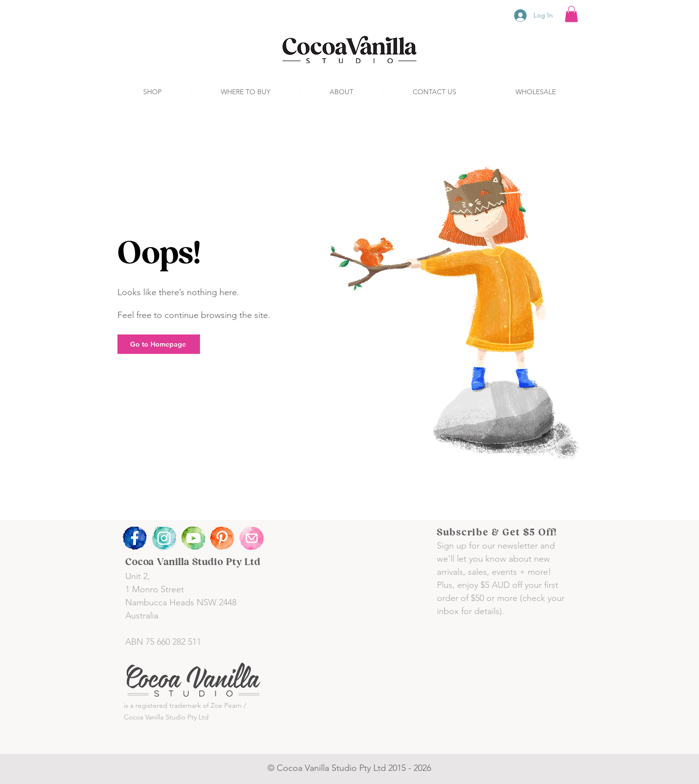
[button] (571, 14)
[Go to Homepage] (159, 344)
